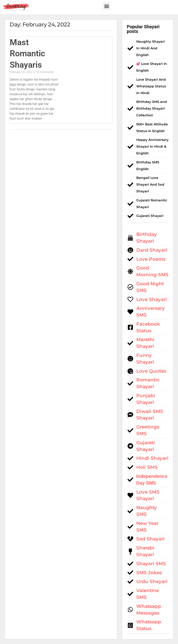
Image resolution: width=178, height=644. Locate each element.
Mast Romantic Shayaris (27, 54)
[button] (106, 6)
